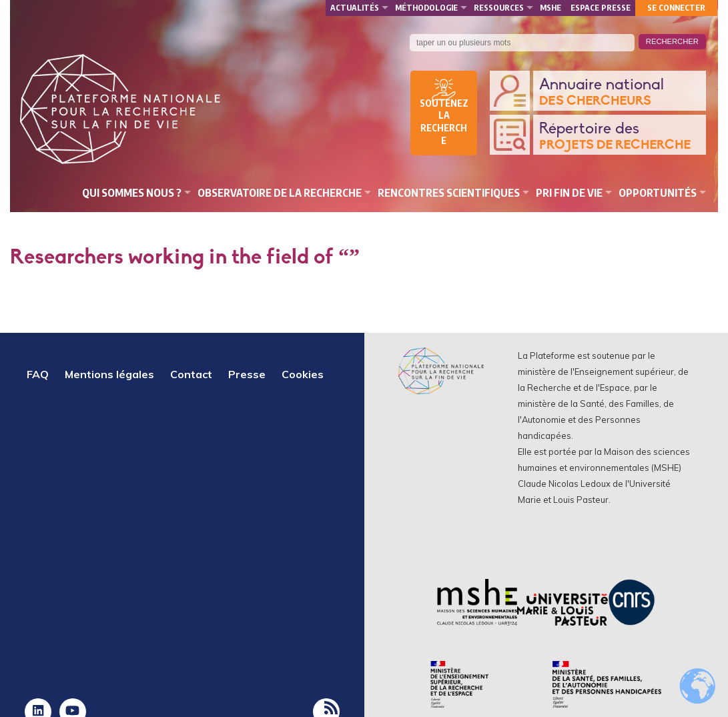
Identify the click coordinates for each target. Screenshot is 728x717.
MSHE (551, 8)
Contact (191, 374)
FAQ (38, 374)
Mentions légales (109, 374)
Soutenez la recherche (444, 122)
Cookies (303, 374)
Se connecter (676, 8)
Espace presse (601, 8)
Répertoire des (619, 137)
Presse (247, 374)
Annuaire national (619, 93)
